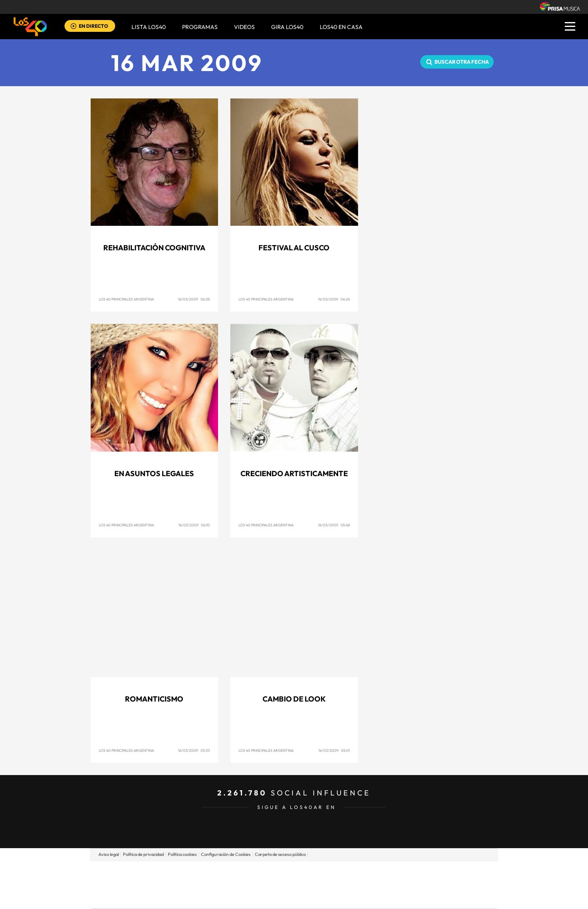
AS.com (382, 872)
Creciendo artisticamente (294, 473)
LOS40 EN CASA (341, 27)
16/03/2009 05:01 (334, 750)
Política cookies (182, 854)
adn (409, 872)
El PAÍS (201, 872)
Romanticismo (154, 699)
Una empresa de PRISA (128, 879)
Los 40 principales (240, 872)
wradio (280, 885)
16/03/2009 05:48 (334, 525)
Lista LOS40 (149, 27)
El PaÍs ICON (311, 897)
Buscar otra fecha (462, 62)
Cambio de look (294, 699)
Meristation (421, 897)
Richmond (196, 897)
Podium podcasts (276, 897)
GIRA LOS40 (287, 27)
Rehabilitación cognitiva (154, 248)
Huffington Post (212, 885)
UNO (257, 885)
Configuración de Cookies (226, 854)
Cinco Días (312, 885)
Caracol (439, 872)
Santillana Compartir (321, 872)
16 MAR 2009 (187, 63)
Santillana (278, 872)
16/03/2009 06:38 (194, 299)
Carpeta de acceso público (280, 854)
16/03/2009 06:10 (194, 525)
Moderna (236, 897)
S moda (345, 897)
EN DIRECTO (94, 26)
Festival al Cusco (294, 248)
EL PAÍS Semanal (373, 885)
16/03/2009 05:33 (194, 750)
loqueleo (381, 897)
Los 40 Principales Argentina (126, 299)
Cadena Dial (343, 885)
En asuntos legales (154, 473)
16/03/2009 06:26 (334, 299)
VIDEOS (244, 27)
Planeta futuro (403, 885)
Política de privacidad (143, 854)
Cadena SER (356, 872)
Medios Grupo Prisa (128, 899)
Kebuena (432, 885)
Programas (200, 27)
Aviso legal (109, 854)
